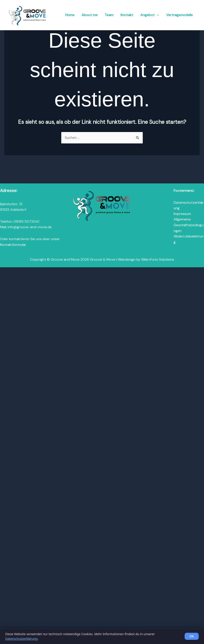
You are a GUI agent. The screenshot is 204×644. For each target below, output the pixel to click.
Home (76, 15)
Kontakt (130, 15)
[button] (159, 15)
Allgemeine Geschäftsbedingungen (188, 225)
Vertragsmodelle (180, 15)
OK (192, 636)
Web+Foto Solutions (158, 259)
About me (95, 15)
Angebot (152, 15)
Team (113, 15)
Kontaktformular (13, 245)
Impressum (182, 214)
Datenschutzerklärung (21, 639)
